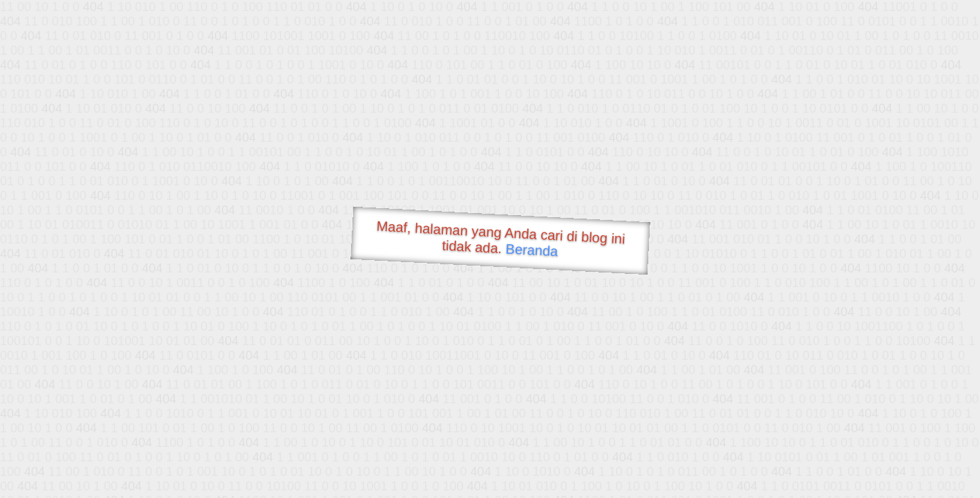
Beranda (532, 250)
